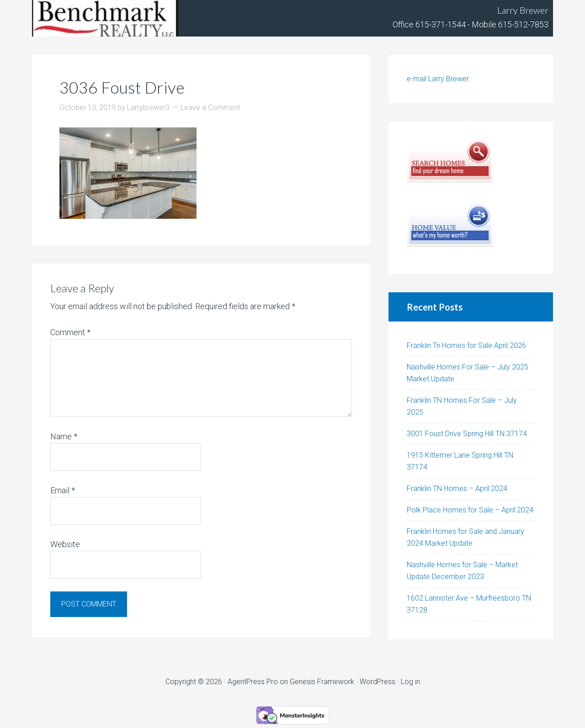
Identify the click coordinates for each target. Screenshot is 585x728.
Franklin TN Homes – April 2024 (457, 488)
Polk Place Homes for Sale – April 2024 (470, 510)
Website (65, 544)
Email (63, 490)
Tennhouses (105, 18)
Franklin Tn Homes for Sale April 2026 (466, 346)
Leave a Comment (210, 108)
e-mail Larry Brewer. (439, 79)
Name (64, 436)
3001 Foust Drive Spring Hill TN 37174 (467, 434)
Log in (410, 682)
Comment (70, 332)
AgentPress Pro (253, 682)
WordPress (378, 682)
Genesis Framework (322, 682)
